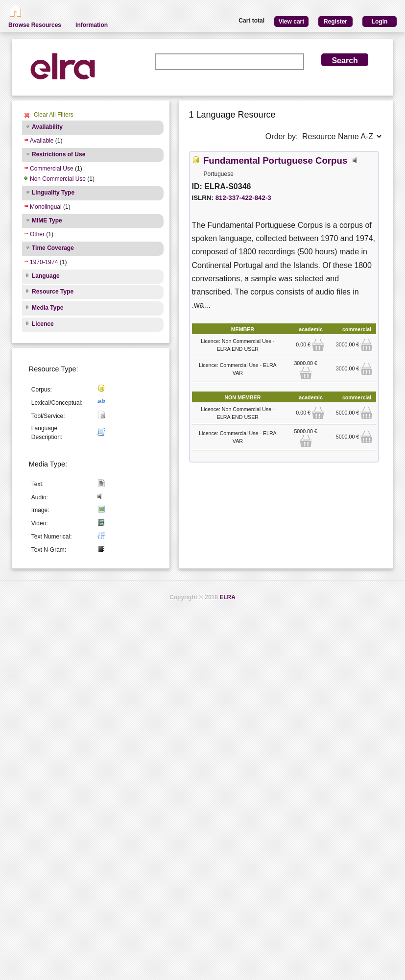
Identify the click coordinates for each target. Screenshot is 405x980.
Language (46, 276)
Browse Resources (35, 25)
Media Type (48, 308)
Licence (43, 324)
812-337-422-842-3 (243, 198)
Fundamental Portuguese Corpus (275, 160)
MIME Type (47, 220)
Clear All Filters (54, 115)
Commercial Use (52, 169)
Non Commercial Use (58, 179)
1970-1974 (44, 262)
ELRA (227, 597)
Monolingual (46, 207)
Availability (47, 127)
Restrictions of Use (59, 154)
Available (42, 141)
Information (92, 25)
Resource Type (53, 292)
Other (37, 234)
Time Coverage (53, 248)
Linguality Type (53, 193)
